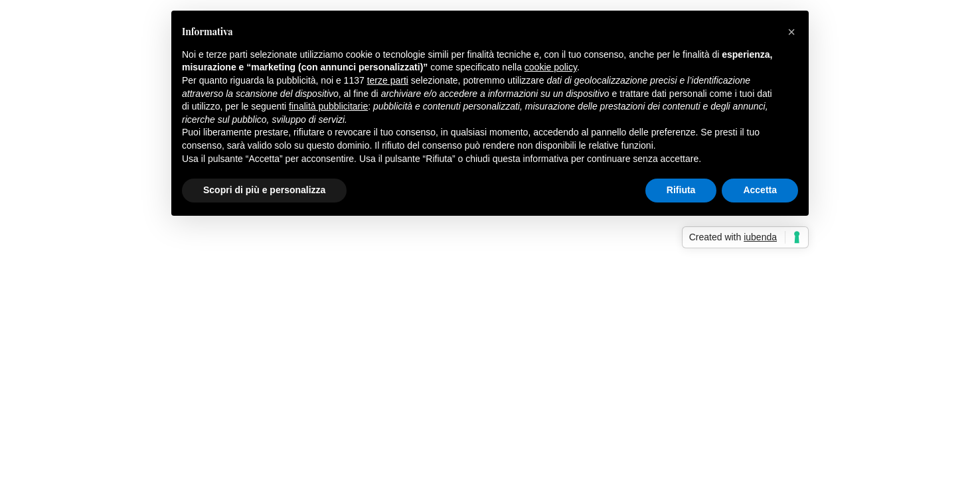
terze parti (388, 80)
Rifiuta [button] (681, 190)
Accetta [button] (760, 190)
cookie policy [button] (551, 67)
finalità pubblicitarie (328, 106)
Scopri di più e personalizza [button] (264, 190)
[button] (791, 32)
